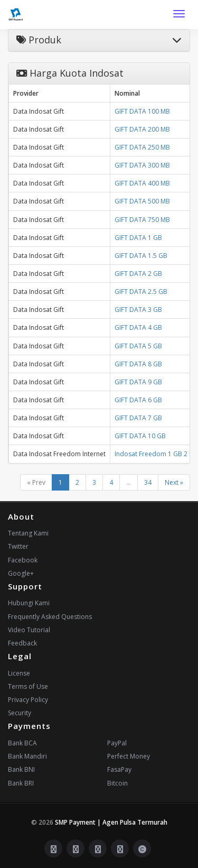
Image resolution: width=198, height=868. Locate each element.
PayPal (117, 743)
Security (20, 713)
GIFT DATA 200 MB (142, 129)
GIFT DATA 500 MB (142, 201)
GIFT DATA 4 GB (138, 327)
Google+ (21, 573)
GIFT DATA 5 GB (138, 346)
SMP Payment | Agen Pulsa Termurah (111, 822)
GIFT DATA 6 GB (138, 400)
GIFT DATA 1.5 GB (141, 256)
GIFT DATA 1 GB (138, 238)
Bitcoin (117, 783)
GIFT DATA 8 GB (138, 364)
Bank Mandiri (27, 756)
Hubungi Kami (29, 603)
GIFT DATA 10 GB (140, 436)
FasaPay (119, 769)
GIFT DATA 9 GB (138, 382)
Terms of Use (28, 686)
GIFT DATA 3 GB (138, 310)
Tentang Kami (28, 533)
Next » (174, 482)
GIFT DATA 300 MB (142, 165)
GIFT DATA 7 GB (138, 418)
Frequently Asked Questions (50, 617)
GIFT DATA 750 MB (142, 220)
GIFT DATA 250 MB (142, 147)
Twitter (18, 546)
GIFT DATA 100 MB (142, 111)
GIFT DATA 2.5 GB (141, 292)
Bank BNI (21, 769)
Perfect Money (129, 756)
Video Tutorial (29, 630)
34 (148, 482)
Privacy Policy (28, 700)
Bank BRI (21, 783)
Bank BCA (22, 743)
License (19, 673)
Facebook (23, 560)
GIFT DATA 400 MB (142, 183)
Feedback (22, 643)
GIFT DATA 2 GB (138, 274)
